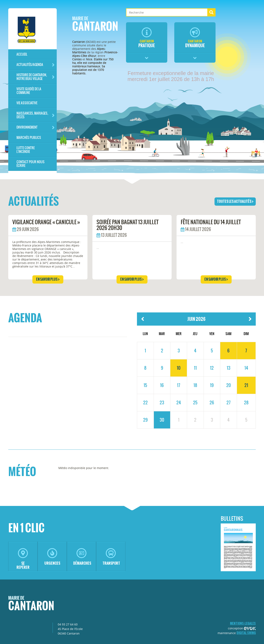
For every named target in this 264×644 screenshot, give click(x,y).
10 (179, 368)
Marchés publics (29, 138)
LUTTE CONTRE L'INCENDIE (26, 150)
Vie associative (27, 103)
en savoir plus (48, 279)
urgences (52, 557)
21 (246, 385)
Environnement (36, 127)
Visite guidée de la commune (29, 91)
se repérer (23, 559)
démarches (82, 557)
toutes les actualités (235, 201)
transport (111, 557)
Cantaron (95, 25)
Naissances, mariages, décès (36, 115)
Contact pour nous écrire (31, 164)
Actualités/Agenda (36, 65)
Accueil (22, 54)
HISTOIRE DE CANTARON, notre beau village (36, 77)
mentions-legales (243, 623)
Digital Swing (246, 633)
